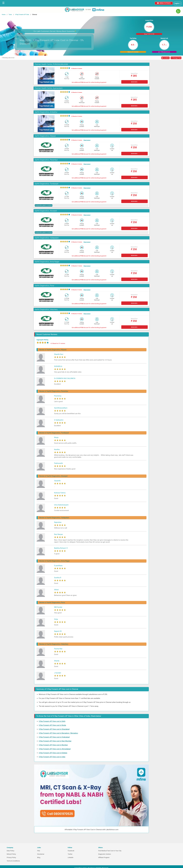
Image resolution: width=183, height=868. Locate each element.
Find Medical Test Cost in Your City (110, 851)
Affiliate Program (104, 857)
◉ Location (165, 58)
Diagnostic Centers (105, 854)
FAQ (39, 851)
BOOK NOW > (134, 82)
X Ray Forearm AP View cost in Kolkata (53, 753)
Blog (39, 857)
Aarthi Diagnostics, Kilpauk (45, 136)
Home (4, 15)
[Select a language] (178, 3)
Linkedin (71, 857)
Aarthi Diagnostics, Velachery (46, 309)
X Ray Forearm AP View (22, 15)
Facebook (71, 851)
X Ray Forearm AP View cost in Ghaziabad (54, 729)
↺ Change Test (176, 58)
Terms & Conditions (13, 861)
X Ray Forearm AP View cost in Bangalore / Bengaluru (58, 733)
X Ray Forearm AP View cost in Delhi (52, 721)
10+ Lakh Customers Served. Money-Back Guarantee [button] (55, 31)
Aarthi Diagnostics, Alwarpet (46, 211)
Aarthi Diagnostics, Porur (44, 286)
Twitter (70, 854)
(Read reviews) (87, 140)
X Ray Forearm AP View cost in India (52, 757)
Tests (10, 15)
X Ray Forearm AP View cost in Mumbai (53, 745)
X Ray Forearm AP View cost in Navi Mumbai (55, 741)
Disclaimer (41, 854)
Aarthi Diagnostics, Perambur (46, 160)
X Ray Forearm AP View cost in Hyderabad (54, 737)
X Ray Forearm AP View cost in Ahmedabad (55, 749)
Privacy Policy (11, 857)
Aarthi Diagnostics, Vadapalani (47, 238)
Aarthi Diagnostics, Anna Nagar (47, 262)
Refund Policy (11, 854)
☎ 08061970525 (164, 3)
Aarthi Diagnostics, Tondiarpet (47, 184)
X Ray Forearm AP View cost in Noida (52, 725)
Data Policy (11, 851)
